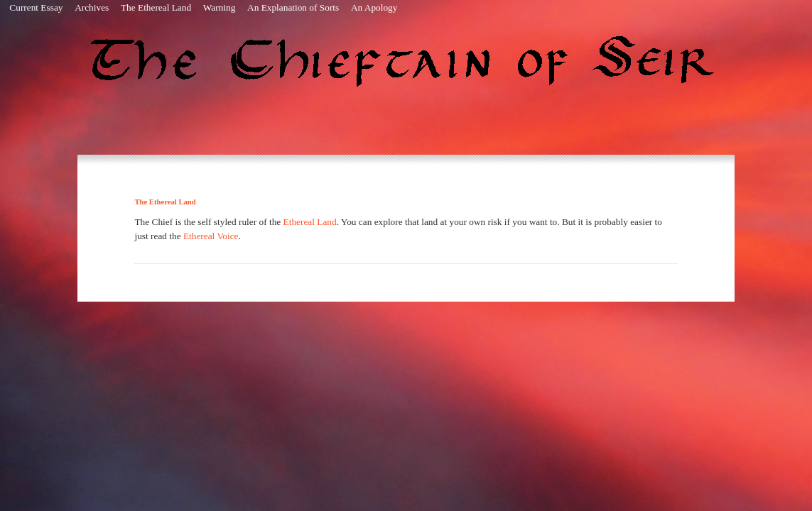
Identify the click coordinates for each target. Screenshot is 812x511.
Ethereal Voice (211, 236)
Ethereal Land (310, 222)
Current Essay (36, 7)
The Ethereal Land (156, 7)
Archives (92, 7)
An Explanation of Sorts (293, 7)
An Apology (374, 7)
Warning (220, 7)
